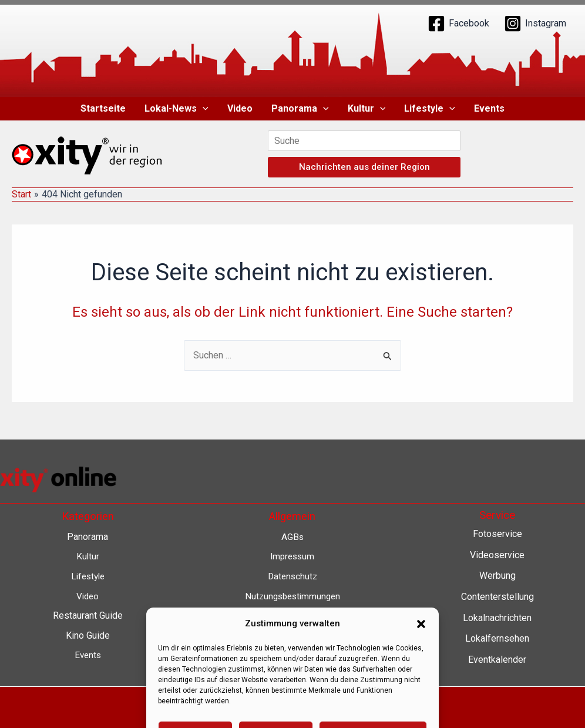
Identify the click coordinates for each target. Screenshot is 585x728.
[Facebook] (458, 24)
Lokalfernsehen (497, 638)
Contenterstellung (497, 597)
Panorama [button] (300, 109)
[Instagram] (535, 24)
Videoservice (497, 555)
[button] (203, 109)
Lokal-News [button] (176, 109)
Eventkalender (497, 660)
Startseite (103, 108)
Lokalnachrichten (497, 618)
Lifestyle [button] (430, 109)
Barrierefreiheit (292, 635)
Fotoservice (497, 534)
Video (240, 108)
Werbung (497, 576)
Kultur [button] (367, 109)
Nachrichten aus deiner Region (364, 167)
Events (489, 108)
